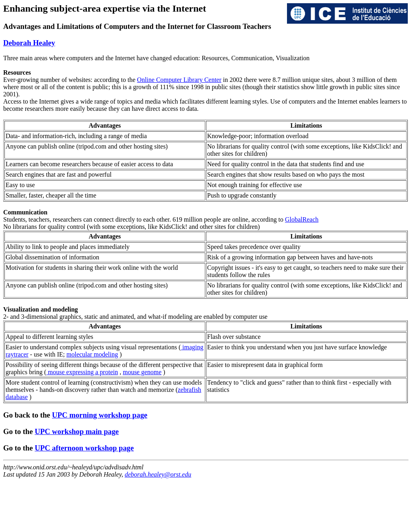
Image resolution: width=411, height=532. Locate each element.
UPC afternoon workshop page (84, 448)
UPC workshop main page (76, 431)
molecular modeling (92, 354)
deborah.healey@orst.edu (158, 474)
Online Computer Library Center (179, 80)
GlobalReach (302, 219)
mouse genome (142, 372)
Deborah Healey (29, 43)
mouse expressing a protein (82, 372)
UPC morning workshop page (100, 415)
